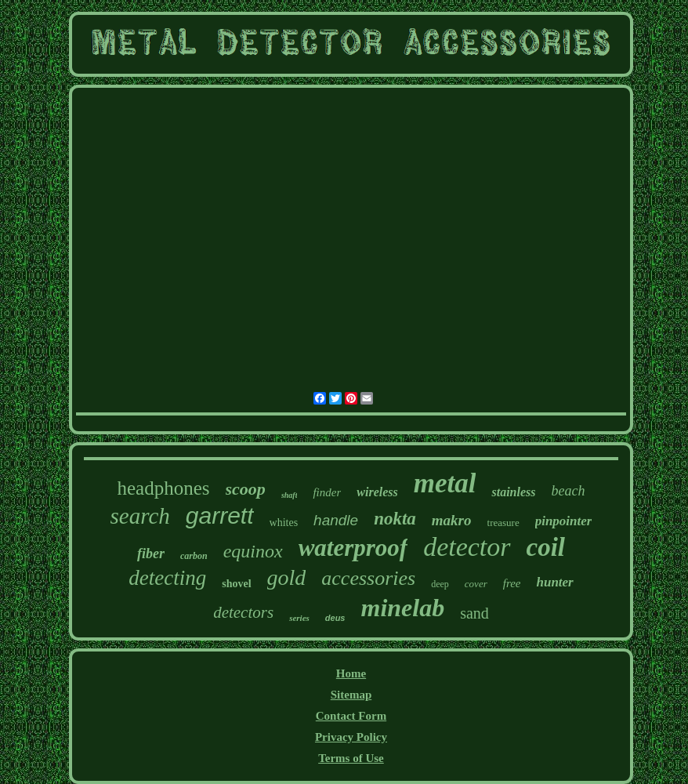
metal (445, 483)
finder (327, 492)
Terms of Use (351, 758)
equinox (253, 551)
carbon (194, 556)
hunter (554, 582)
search (140, 516)
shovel (236, 584)
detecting (167, 578)
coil (546, 547)
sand (474, 613)
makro (452, 520)
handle (336, 520)
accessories (368, 578)
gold (287, 577)
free (512, 583)
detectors (243, 612)
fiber (151, 554)
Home (351, 673)
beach (568, 491)
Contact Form (351, 716)
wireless (377, 492)
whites (284, 523)
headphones (164, 488)
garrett (220, 515)
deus (335, 618)
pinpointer (564, 521)
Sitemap (351, 695)
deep (440, 584)
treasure (503, 523)
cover (476, 584)
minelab (402, 608)
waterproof (353, 548)
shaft (290, 495)
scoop (246, 489)
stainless (513, 492)
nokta (395, 519)
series (299, 618)
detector (467, 547)
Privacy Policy (351, 737)
